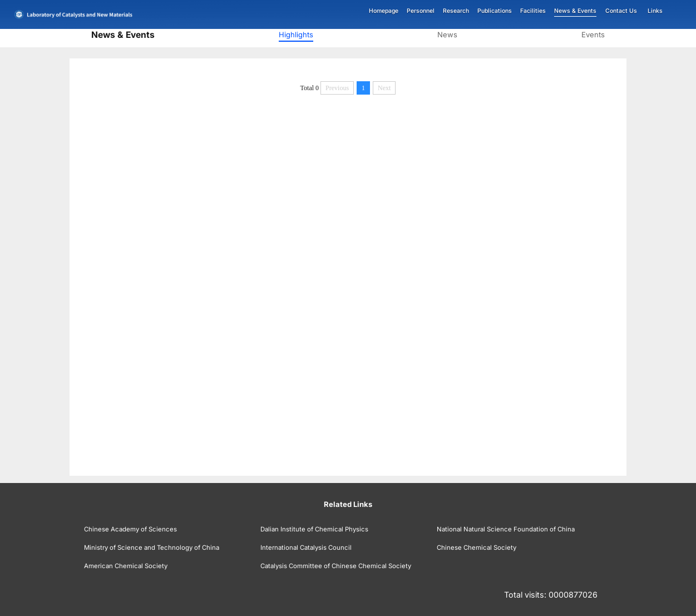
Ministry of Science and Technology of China (152, 548)
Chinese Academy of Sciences (130, 529)
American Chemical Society (126, 566)
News (447, 35)
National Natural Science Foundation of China (506, 529)
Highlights (296, 35)
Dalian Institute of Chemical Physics (314, 529)
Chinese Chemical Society (477, 548)
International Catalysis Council (306, 548)
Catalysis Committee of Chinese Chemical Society (336, 566)
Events (593, 35)
